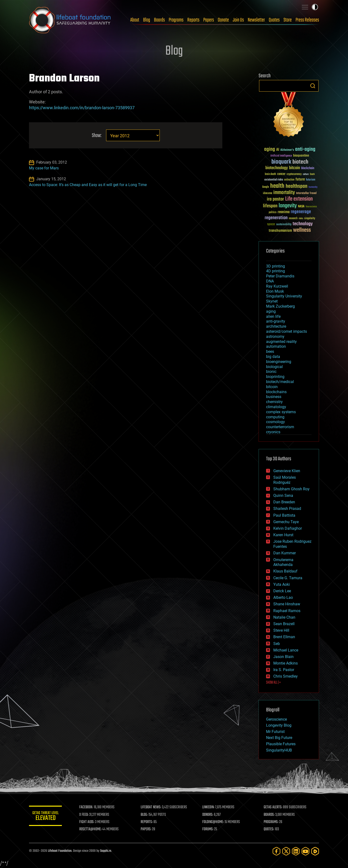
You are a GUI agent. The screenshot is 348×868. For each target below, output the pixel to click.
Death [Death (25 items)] (312, 174)
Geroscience (276, 719)
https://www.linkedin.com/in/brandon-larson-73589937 (82, 108)
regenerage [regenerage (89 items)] (301, 212)
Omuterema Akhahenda (283, 562)
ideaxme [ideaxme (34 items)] (268, 194)
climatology (276, 407)
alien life (273, 316)
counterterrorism (280, 427)
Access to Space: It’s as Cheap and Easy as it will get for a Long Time (88, 185)
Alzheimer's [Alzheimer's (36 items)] (287, 150)
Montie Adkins (286, 663)
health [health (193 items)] (277, 186)
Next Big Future (279, 738)
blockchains (276, 392)
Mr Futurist (275, 732)
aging (271, 311)
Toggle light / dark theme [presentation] (315, 7)
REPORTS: (147, 822)
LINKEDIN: (209, 807)
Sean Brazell (284, 624)
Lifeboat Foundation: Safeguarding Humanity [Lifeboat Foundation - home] (70, 20)
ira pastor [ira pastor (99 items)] (275, 199)
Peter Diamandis (280, 276)
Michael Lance (286, 650)
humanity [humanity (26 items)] (313, 187)
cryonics (273, 432)
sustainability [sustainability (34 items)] (284, 225)
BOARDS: (269, 815)
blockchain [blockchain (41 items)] (308, 168)
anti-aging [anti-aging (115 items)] (305, 149)
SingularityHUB (279, 750)
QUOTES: (269, 829)
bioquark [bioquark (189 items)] (281, 162)
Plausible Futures (281, 744)
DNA (270, 281)
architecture (276, 326)
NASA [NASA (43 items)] (301, 207)
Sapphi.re (106, 851)
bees (270, 351)
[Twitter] (286, 851)
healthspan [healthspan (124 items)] (297, 186)
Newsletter (256, 20)
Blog (147, 20)
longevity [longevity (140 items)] (288, 206)
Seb (277, 644)
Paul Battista (284, 515)
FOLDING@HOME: (214, 822)
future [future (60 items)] (300, 179)
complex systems (281, 412)
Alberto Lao (283, 597)
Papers (209, 20)
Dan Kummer (285, 553)
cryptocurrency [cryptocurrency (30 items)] (294, 174)
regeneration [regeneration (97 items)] (276, 218)
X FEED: (85, 815)
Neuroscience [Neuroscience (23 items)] (311, 207)
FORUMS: (208, 829)
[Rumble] (315, 851)
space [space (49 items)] (271, 224)
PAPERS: (147, 829)
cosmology (275, 422)
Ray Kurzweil (277, 286)
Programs (176, 20)
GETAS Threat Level (46, 817)
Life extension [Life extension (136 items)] (299, 199)
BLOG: (145, 815)
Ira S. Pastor (284, 670)
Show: (97, 136)
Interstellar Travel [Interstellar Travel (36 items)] (306, 193)
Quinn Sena (283, 495)
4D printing (275, 271)
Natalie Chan (284, 617)
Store (288, 20)
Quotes (274, 20)
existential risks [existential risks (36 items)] (274, 180)
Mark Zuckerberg (280, 306)
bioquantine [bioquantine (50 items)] (301, 156)
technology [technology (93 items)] (303, 224)
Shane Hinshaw (287, 604)
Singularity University (284, 296)
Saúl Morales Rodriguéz (285, 480)
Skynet (272, 301)
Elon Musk (275, 291)
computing (275, 417)
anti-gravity (276, 321)
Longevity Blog (279, 725)
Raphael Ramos (287, 611)
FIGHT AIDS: (88, 822)
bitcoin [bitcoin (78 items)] (294, 168)
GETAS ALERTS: (273, 807)
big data (273, 357)
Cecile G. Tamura (288, 578)
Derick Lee (282, 591)
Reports (193, 20)
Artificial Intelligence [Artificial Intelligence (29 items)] (281, 156)
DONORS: (208, 815)
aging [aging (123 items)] (270, 149)
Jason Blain (283, 657)
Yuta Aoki (282, 584)
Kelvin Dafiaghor (288, 528)
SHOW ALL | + (273, 683)
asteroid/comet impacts (286, 331)
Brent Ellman (284, 637)
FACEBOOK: (87, 807)
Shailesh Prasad (287, 509)
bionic (271, 372)
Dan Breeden (284, 502)
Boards (159, 20)
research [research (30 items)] (293, 219)
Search (313, 86)
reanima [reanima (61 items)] (284, 212)
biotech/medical (280, 382)
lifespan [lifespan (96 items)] (270, 206)
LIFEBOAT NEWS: (152, 807)
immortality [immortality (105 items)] (284, 193)
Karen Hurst (283, 535)
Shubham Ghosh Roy (291, 489)
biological (274, 367)
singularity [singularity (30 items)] (310, 219)
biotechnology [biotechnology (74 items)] (277, 168)
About (135, 20)
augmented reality (281, 342)
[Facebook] (276, 851)
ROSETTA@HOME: (91, 829)
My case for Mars (44, 168)
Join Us (238, 20)
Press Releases (307, 20)
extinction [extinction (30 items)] (289, 180)
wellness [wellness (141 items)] (302, 230)
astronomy (275, 336)
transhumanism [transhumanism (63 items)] (280, 231)
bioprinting (275, 377)
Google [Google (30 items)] (266, 187)
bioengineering (279, 362)
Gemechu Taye (286, 522)
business (274, 397)
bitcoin (272, 387)
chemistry (274, 402)
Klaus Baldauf (285, 571)
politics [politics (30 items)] (273, 213)
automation (276, 346)
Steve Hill (281, 630)
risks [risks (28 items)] (301, 218)
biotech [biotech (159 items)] (300, 162)
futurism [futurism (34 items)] (311, 180)
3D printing (275, 266)
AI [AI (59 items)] (278, 150)
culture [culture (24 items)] (306, 174)
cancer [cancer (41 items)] (281, 174)
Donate (223, 20)
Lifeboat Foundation (60, 851)
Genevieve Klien (287, 471)
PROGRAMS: (271, 822)
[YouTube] (305, 851)
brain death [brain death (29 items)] (270, 174)
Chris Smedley (286, 676)
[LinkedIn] (296, 851)
